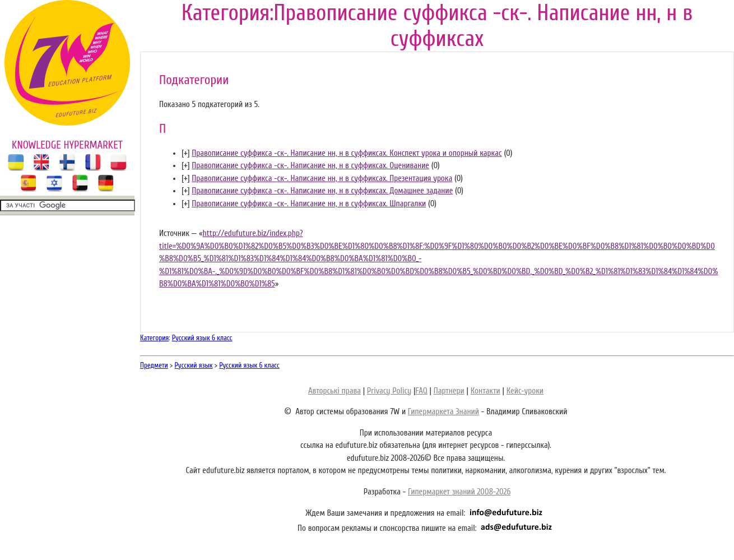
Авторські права (335, 391)
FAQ (421, 391)
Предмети (154, 365)
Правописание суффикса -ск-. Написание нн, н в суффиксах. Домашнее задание (322, 191)
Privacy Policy (389, 391)
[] (186, 153)
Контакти (486, 391)
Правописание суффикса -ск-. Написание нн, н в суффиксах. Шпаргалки (309, 204)
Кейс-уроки (525, 391)
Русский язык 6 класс (202, 338)
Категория (154, 338)
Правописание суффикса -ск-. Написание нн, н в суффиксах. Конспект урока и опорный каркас (347, 153)
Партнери (449, 391)
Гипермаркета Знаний (443, 412)
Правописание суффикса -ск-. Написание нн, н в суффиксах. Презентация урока (322, 179)
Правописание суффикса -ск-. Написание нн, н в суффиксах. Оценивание (310, 166)
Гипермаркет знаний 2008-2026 (459, 492)
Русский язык (194, 365)
